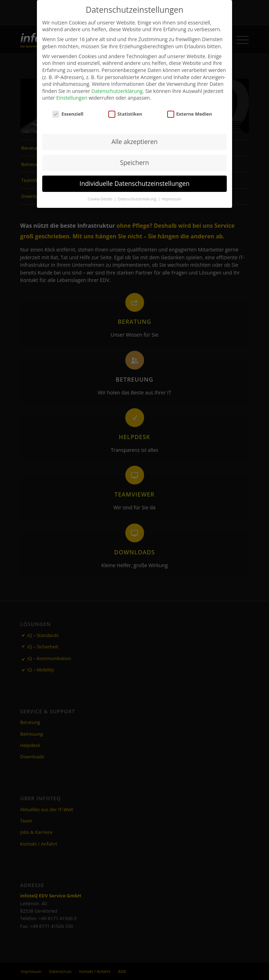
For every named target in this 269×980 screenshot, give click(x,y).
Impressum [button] (172, 199)
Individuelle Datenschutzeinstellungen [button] (134, 183)
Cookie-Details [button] (101, 199)
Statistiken (125, 114)
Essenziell (68, 114)
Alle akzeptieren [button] (134, 142)
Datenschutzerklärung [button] (138, 199)
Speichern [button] (134, 162)
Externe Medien (190, 114)
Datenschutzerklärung (117, 91)
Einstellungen (72, 98)
